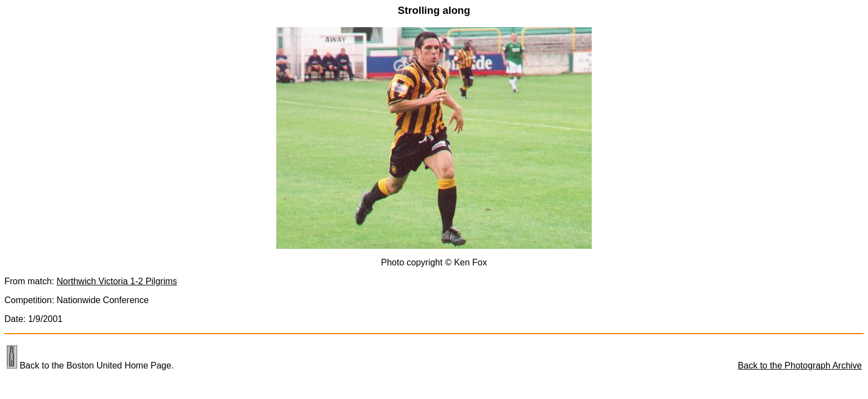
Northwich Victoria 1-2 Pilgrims (117, 281)
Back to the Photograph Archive (800, 365)
